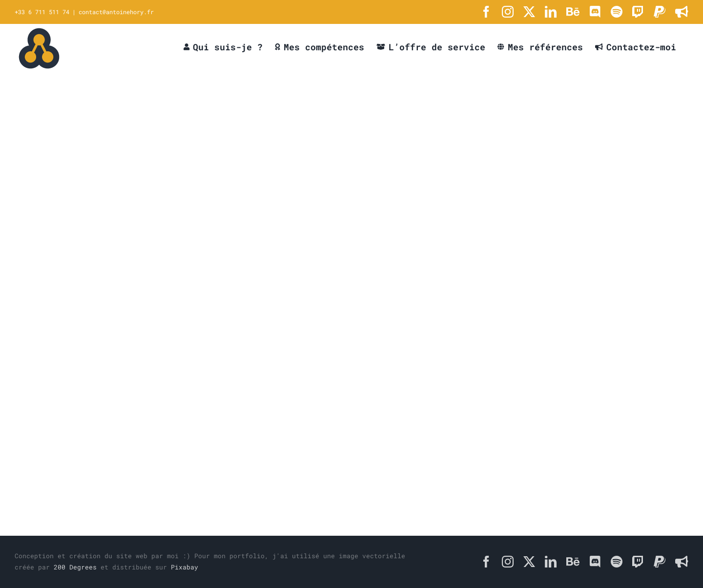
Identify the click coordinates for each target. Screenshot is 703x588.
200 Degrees (75, 567)
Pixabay (185, 567)
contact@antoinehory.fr (116, 12)
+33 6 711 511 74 (42, 12)
